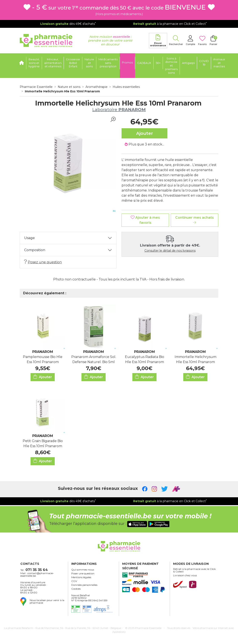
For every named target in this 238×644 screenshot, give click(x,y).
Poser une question (83, 574)
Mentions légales (81, 577)
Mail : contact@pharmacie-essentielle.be (37, 575)
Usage (29, 238)
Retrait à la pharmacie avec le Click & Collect (194, 570)
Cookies (76, 589)
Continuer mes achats (195, 220)
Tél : (34, 570)
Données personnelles (84, 585)
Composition (35, 250)
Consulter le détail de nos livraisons (170, 251)
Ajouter (43, 377)
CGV (74, 581)
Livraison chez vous (185, 575)
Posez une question (43, 262)
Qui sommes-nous (83, 570)
